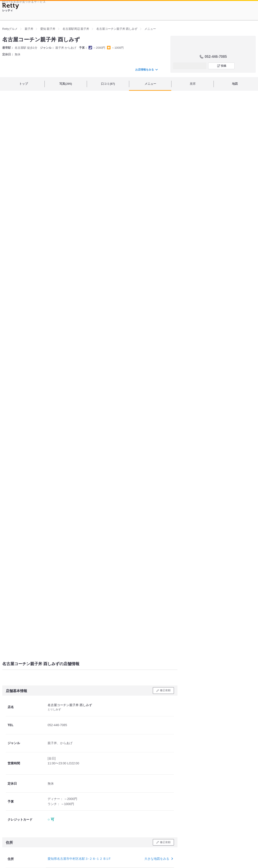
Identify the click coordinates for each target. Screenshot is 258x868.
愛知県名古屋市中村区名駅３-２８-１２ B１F (79, 859)
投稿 (224, 66)
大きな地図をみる (158, 859)
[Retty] (11, 6)
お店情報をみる (146, 70)
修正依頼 (165, 690)
